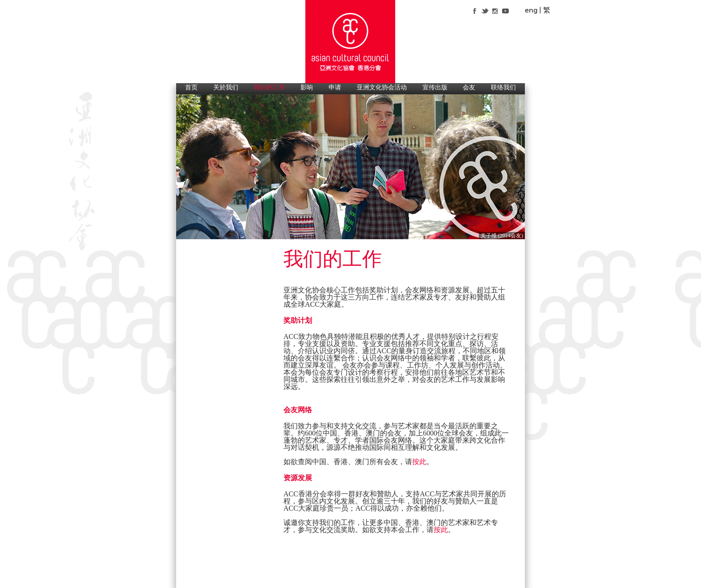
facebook (475, 11)
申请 (335, 87)
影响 (307, 87)
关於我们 (226, 87)
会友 (469, 87)
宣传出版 (435, 87)
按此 (419, 462)
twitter (485, 11)
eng (531, 10)
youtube (505, 11)
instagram (495, 11)
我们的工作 (270, 87)
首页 (191, 87)
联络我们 (503, 87)
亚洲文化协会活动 (382, 87)
